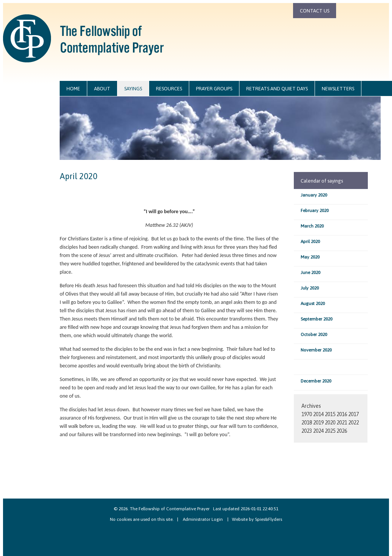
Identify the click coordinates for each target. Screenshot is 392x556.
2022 (353, 423)
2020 (330, 423)
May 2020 (310, 257)
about (102, 89)
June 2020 (310, 273)
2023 (307, 431)
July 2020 (310, 288)
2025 (330, 431)
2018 (307, 423)
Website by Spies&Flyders (257, 519)
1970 (307, 414)
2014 (318, 414)
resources (169, 89)
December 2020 (316, 381)
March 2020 (312, 226)
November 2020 (316, 350)
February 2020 (315, 211)
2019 (318, 423)
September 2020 (316, 319)
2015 (330, 414)
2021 (342, 423)
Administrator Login (203, 519)
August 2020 (313, 304)
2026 (342, 431)
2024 (318, 431)
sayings (133, 89)
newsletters (338, 89)
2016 (342, 414)
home (73, 89)
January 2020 (314, 195)
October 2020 (314, 335)
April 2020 (310, 242)
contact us (315, 11)
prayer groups (214, 89)
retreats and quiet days (277, 89)
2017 (353, 414)
